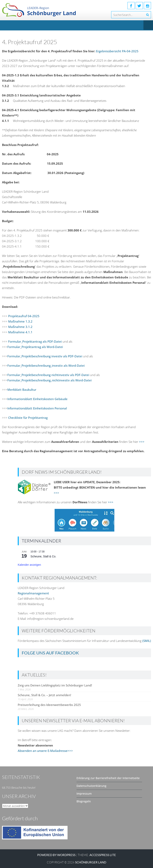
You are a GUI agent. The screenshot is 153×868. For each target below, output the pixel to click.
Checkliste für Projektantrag (27, 418)
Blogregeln (84, 801)
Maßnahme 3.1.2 (20, 327)
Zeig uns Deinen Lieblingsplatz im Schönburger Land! (55, 685)
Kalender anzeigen (29, 565)
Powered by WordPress (56, 855)
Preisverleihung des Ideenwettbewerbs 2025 (49, 705)
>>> (142, 442)
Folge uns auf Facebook (50, 653)
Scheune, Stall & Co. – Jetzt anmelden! (44, 695)
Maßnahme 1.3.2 (20, 321)
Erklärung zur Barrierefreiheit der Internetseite (108, 778)
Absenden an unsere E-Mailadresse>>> (45, 751)
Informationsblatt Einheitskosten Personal (37, 408)
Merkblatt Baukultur (22, 390)
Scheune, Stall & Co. (43, 556)
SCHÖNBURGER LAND (91, 862)
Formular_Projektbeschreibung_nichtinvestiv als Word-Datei (50, 380)
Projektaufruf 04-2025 (23, 316)
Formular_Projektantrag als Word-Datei (35, 347)
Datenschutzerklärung (91, 786)
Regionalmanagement (33, 593)
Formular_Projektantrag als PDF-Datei (35, 341)
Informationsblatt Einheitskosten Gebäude (37, 399)
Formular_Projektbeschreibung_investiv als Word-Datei (46, 365)
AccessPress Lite (103, 855)
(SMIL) (147, 641)
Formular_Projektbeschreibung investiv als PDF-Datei (45, 356)
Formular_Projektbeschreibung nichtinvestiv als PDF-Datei (49, 375)
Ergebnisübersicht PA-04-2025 (117, 51)
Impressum (84, 794)
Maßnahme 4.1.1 (20, 332)
